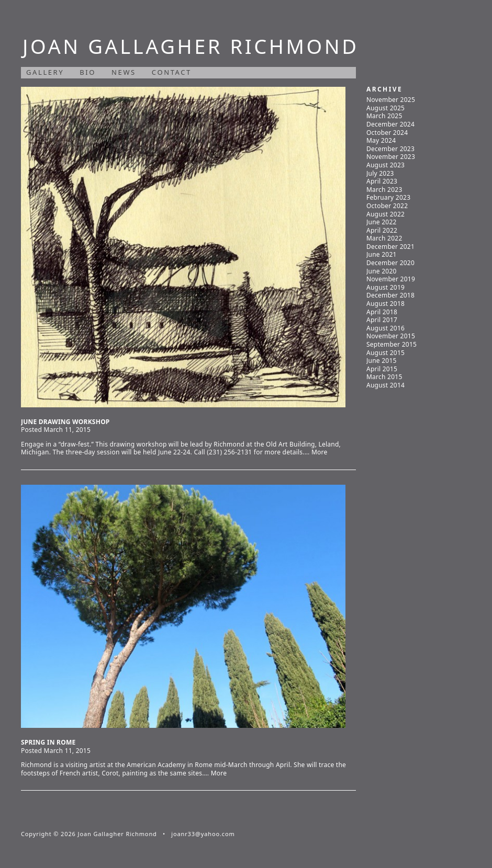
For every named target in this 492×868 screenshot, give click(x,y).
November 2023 (391, 157)
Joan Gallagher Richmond (191, 46)
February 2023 (388, 197)
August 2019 (385, 287)
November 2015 (391, 336)
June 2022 (382, 222)
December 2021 (390, 247)
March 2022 (384, 238)
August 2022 (385, 214)
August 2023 (385, 165)
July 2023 (380, 173)
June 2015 (382, 361)
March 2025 (384, 116)
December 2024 (390, 124)
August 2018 (385, 304)
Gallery (45, 72)
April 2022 (382, 230)
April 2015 (382, 369)
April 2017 (382, 320)
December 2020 (390, 263)
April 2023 (382, 181)
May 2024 (381, 140)
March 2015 (384, 377)
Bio (88, 72)
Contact (172, 72)
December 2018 (390, 295)
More (320, 452)
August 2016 (385, 328)
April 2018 (382, 312)
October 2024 (387, 133)
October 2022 (387, 206)
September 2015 (392, 344)
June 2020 (382, 271)
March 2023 (384, 190)
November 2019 (391, 279)
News (124, 72)
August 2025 (385, 108)
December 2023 (390, 149)
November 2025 (391, 100)
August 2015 (385, 353)
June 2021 (382, 254)
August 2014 (385, 385)
